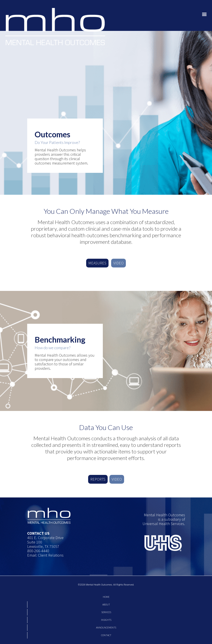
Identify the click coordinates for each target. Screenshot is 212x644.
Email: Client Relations (45, 555)
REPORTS (98, 479)
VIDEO (118, 263)
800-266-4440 (38, 551)
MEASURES (97, 263)
